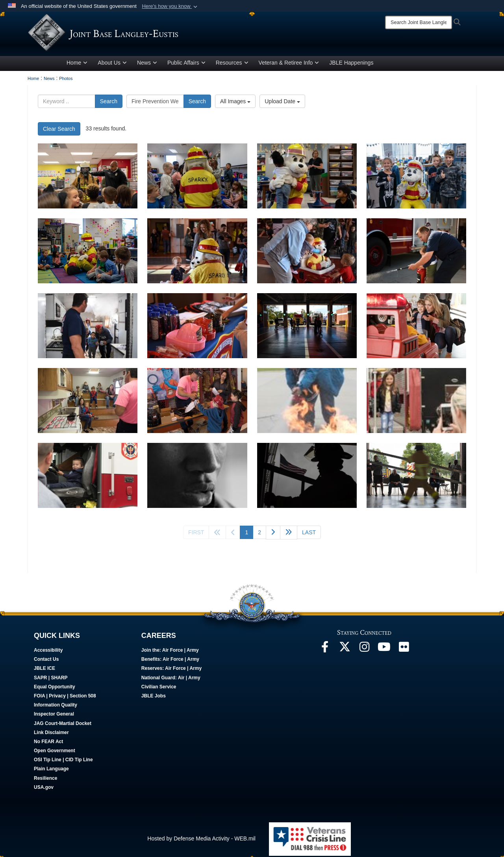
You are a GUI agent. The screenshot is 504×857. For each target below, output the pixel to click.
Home (77, 64)
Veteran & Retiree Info (289, 64)
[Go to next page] (273, 534)
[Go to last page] (309, 534)
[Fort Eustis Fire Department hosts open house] (197, 252)
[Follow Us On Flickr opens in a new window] (404, 651)
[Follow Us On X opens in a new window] (345, 651)
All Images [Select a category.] (235, 103)
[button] (170, 6)
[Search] (419, 22)
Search (109, 103)
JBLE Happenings (351, 64)
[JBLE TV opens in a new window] (384, 651)
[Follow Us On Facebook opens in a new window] (325, 651)
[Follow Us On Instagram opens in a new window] (364, 651)
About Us (112, 64)
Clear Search (59, 130)
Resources (232, 64)
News (147, 64)
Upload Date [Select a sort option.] (282, 103)
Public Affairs (186, 64)
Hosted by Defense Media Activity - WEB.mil (201, 840)
